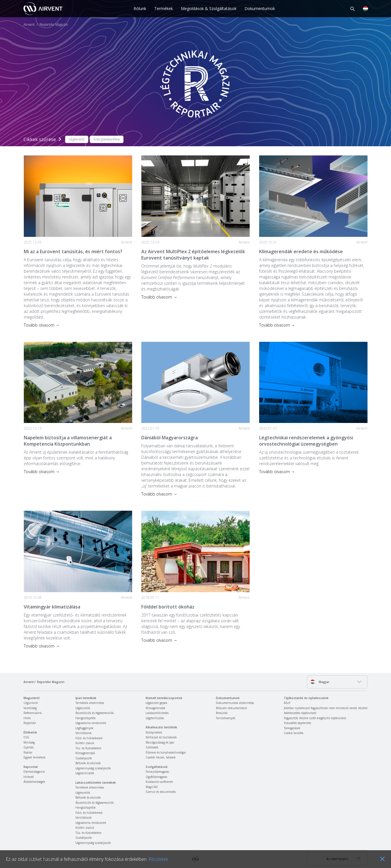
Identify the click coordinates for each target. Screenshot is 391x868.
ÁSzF (287, 703)
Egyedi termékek (35, 757)
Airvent (29, 25)
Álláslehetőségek (34, 782)
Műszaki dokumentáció (231, 708)
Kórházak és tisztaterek (161, 737)
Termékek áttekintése (90, 703)
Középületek (154, 732)
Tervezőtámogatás (157, 772)
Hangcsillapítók (86, 718)
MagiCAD (152, 787)
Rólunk (140, 8)
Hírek (27, 718)
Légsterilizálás (155, 718)
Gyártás (29, 747)
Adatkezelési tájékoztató (300, 713)
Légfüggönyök (84, 728)
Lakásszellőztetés (157, 713)
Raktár (28, 752)
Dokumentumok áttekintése (235, 703)
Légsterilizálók (85, 773)
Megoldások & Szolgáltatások (209, 8)
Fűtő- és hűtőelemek (89, 738)
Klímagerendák (85, 753)
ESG (26, 737)
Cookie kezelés (294, 733)
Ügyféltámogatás (156, 777)
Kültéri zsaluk (85, 743)
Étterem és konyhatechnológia (166, 752)
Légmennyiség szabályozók (93, 768)
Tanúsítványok (226, 718)
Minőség (29, 742)
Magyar (320, 682)
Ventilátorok (84, 733)
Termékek (164, 8)
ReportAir (30, 723)
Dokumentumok (260, 8)
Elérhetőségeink (34, 772)
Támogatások (292, 728)
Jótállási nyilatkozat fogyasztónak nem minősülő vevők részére (326, 708)
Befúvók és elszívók (88, 763)
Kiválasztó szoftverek (159, 782)
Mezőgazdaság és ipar (160, 742)
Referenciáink (33, 713)
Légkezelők (83, 708)
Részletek (158, 859)
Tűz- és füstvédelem (88, 748)
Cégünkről (31, 703)
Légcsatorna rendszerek (91, 723)
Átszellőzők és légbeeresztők (95, 713)
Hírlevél (29, 777)
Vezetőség (30, 708)
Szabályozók (84, 758)
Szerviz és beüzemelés (161, 792)
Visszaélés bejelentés (297, 723)
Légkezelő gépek (157, 703)
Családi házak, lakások (161, 757)
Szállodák (152, 747)
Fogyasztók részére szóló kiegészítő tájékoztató (315, 718)
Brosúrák (222, 713)
